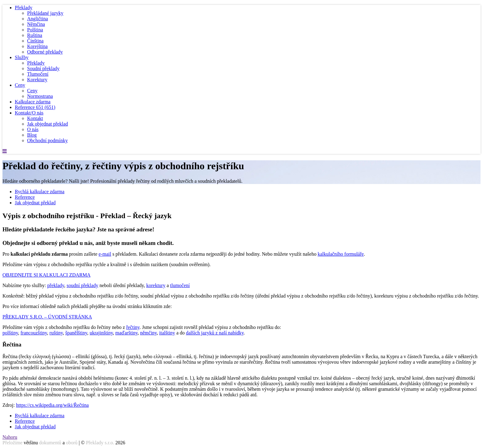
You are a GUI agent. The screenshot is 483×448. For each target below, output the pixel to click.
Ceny (20, 85)
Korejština (37, 46)
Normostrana (40, 96)
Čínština (35, 41)
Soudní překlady (43, 68)
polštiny (10, 333)
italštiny (167, 333)
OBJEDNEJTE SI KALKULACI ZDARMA (47, 275)
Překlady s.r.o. (100, 443)
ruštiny (56, 333)
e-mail (105, 254)
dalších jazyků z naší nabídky (215, 333)
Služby (22, 57)
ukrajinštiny (101, 333)
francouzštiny (34, 333)
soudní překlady (82, 285)
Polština (35, 30)
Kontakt (35, 118)
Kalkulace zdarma (33, 102)
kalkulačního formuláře (341, 254)
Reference (35, 107)
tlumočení (180, 285)
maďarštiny (126, 333)
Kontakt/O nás (29, 113)
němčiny (148, 333)
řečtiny (133, 327)
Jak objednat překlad (47, 124)
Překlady (24, 8)
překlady (56, 285)
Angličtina (38, 19)
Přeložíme (12, 443)
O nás (33, 129)
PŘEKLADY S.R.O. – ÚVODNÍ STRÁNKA (47, 317)
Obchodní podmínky (47, 140)
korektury (156, 285)
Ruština (35, 35)
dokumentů (50, 443)
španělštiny (76, 333)
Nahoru (10, 437)
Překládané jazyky (45, 13)
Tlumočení (38, 74)
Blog (32, 135)
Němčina (36, 24)
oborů (72, 443)
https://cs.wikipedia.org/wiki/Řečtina (52, 405)
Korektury (37, 80)
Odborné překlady (45, 52)
